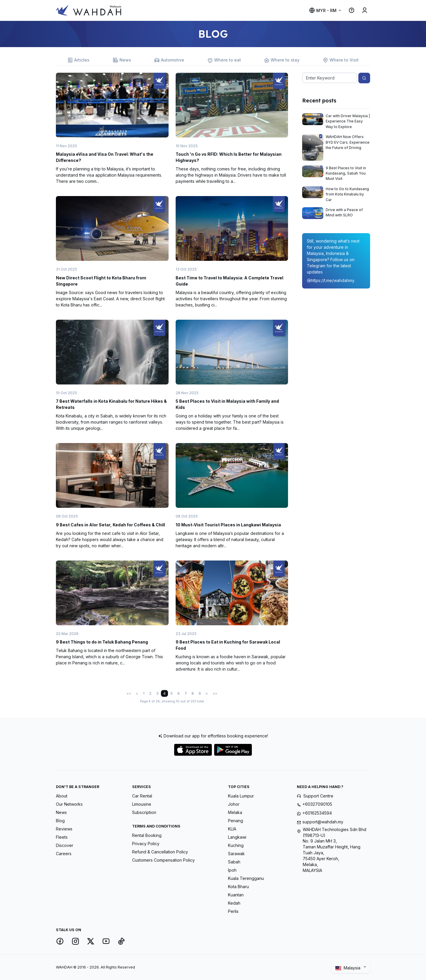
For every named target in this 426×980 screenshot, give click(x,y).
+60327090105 (317, 804)
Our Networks (69, 804)
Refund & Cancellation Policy (160, 852)
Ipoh (232, 870)
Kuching (236, 845)
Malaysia (348, 968)
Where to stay (282, 60)
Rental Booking (147, 835)
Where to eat (224, 60)
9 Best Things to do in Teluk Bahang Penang (102, 642)
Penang (236, 821)
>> (215, 693)
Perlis (233, 911)
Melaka (235, 812)
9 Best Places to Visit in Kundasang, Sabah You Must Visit (346, 173)
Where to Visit (341, 60)
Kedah (234, 903)
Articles (78, 60)
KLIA (232, 829)
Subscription (144, 812)
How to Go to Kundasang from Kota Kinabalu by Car (347, 194)
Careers (64, 854)
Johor (234, 804)
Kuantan (236, 895)
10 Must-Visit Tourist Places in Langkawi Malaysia (228, 525)
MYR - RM (323, 10)
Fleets (62, 837)
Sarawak (236, 854)
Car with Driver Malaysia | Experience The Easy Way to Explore (348, 121)
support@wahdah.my (323, 822)
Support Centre (318, 796)
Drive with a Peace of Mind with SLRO (344, 212)
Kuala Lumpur (241, 796)
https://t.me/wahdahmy (331, 280)
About (62, 796)
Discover (65, 845)
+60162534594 (317, 813)
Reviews (64, 829)
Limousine (142, 804)
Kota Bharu (238, 887)
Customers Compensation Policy (163, 860)
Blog (60, 821)
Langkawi (237, 837)
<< (129, 693)
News (122, 60)
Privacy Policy (146, 844)
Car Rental (142, 796)
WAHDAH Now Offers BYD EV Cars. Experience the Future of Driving (348, 142)
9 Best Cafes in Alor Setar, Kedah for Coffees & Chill (110, 525)
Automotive (169, 60)
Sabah (234, 862)
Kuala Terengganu (246, 878)
